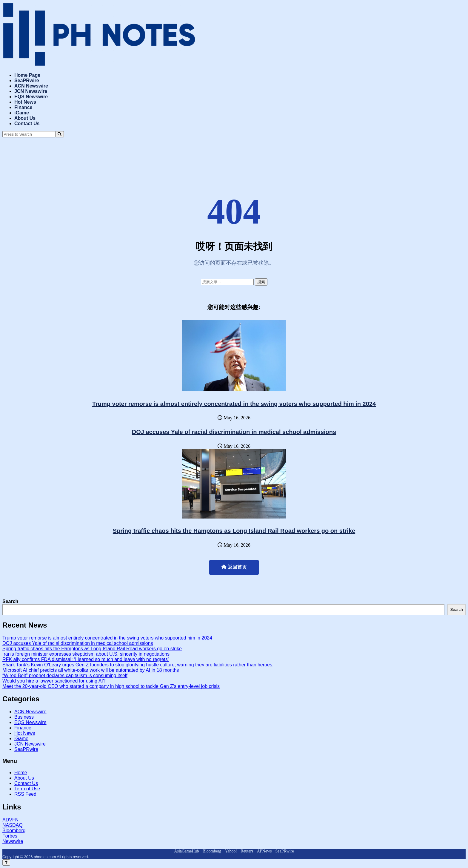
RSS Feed (25, 794)
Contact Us (27, 124)
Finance (23, 107)
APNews (264, 851)
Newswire (13, 841)
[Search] (60, 134)
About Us (25, 118)
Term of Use (27, 789)
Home (21, 773)
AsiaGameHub (186, 851)
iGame (22, 113)
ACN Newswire (31, 86)
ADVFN (10, 820)
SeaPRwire (27, 80)
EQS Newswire (31, 97)
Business (24, 717)
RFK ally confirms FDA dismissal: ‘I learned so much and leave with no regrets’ (86, 659)
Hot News (25, 102)
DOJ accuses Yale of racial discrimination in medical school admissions (234, 432)
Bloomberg (14, 831)
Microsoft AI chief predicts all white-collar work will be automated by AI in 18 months (91, 670)
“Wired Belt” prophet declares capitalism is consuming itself (65, 675)
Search (10, 601)
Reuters (247, 851)
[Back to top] (6, 862)
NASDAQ (13, 825)
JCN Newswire (31, 91)
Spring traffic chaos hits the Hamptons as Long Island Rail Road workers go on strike (234, 531)
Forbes (10, 836)
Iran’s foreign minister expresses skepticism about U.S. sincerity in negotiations (86, 654)
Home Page (27, 75)
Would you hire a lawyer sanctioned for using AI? (54, 681)
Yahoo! (231, 851)
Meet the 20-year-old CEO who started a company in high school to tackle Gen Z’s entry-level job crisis (111, 686)
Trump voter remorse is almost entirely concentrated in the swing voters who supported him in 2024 (234, 404)
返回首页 (234, 567)
